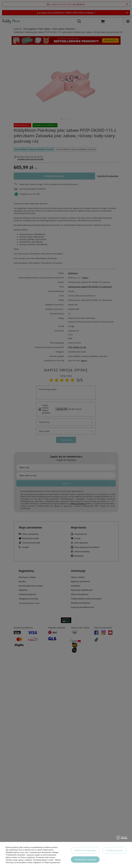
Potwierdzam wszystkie (85, 860)
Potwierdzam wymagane (85, 850)
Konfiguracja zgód (114, 850)
